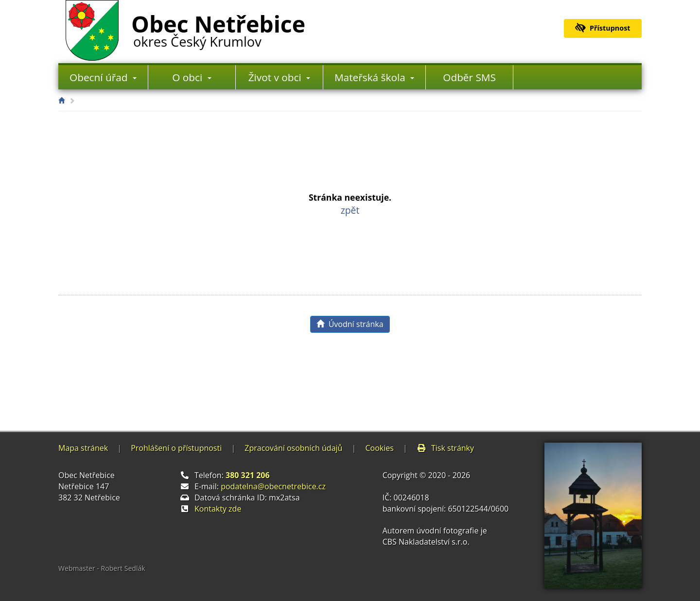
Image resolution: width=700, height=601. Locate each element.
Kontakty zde (218, 509)
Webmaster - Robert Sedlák (102, 568)
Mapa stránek (83, 448)
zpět (350, 210)
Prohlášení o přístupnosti (176, 448)
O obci (192, 77)
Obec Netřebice (218, 29)
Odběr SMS (469, 77)
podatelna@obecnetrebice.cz (273, 486)
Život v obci (280, 77)
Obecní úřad (103, 77)
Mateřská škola (374, 77)
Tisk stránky (445, 448)
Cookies (379, 448)
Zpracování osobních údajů (293, 448)
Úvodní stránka (350, 324)
